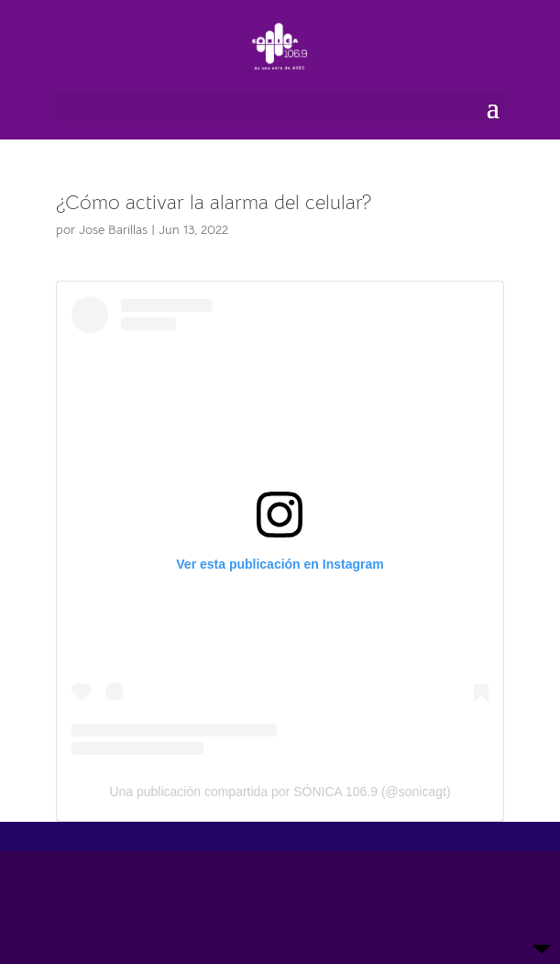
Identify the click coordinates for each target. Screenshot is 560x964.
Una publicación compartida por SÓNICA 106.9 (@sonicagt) (280, 792)
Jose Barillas (113, 229)
